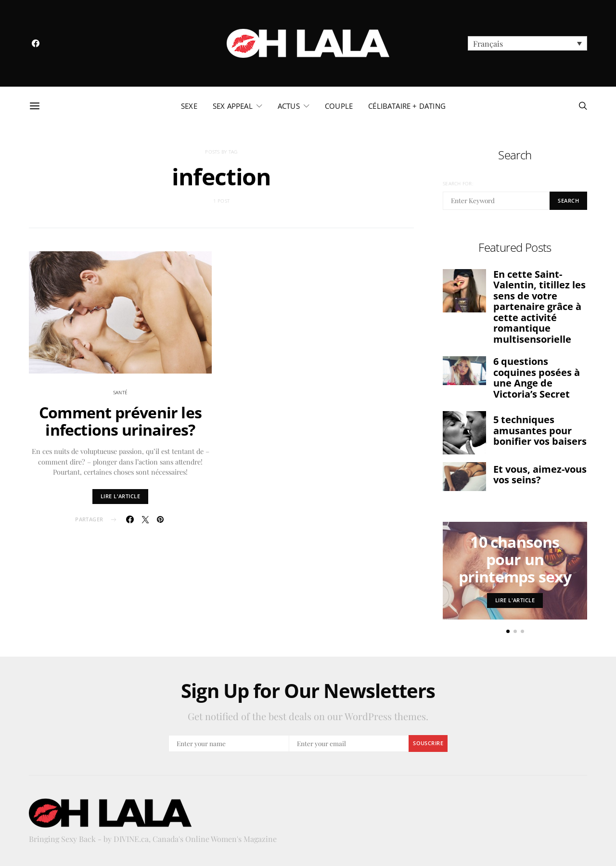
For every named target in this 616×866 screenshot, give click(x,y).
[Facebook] (36, 43)
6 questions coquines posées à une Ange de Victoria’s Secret (537, 378)
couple (339, 106)
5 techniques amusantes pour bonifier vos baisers (540, 430)
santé (120, 392)
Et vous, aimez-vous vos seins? (540, 475)
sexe (189, 106)
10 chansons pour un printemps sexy (515, 559)
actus (289, 106)
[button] (508, 631)
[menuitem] (527, 43)
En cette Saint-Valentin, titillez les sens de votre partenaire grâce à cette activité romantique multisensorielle (539, 307)
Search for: (458, 183)
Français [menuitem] (488, 44)
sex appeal (233, 106)
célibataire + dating (407, 106)
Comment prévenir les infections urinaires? (120, 421)
